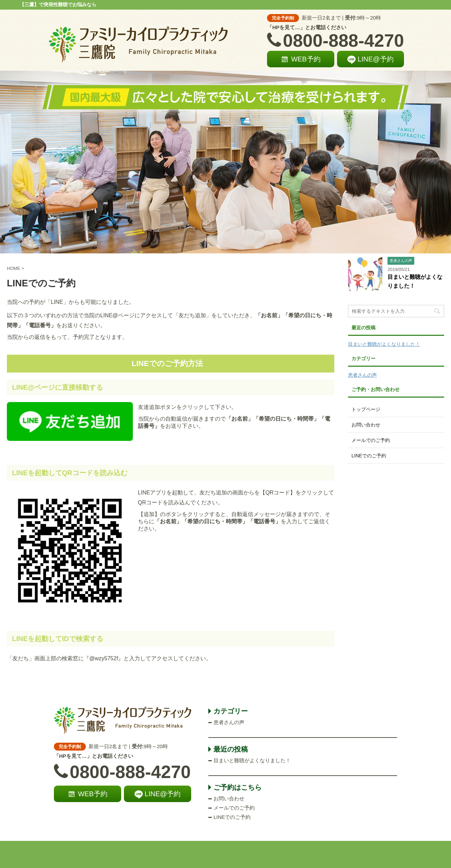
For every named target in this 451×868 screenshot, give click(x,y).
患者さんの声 (362, 375)
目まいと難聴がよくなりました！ (384, 344)
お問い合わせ (366, 425)
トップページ (366, 409)
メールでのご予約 (371, 440)
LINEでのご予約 (369, 456)
